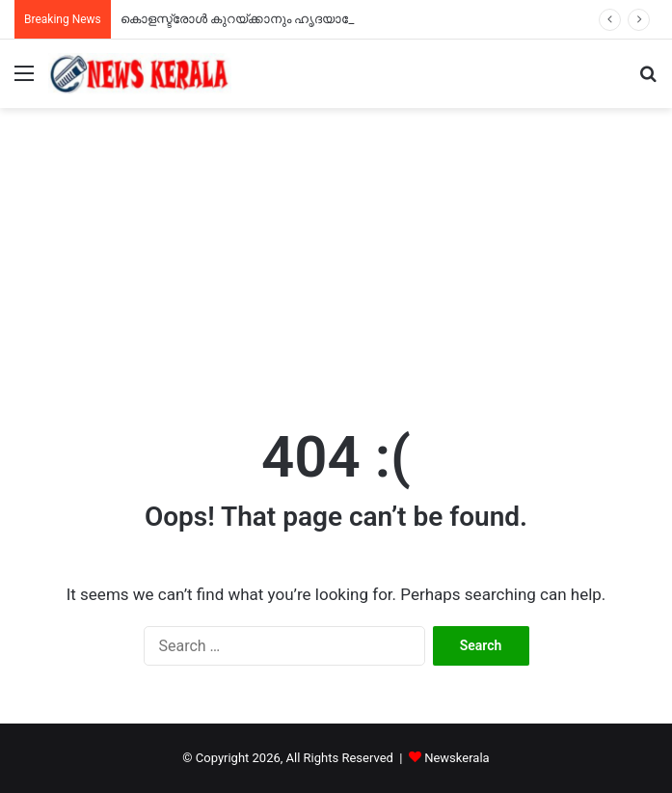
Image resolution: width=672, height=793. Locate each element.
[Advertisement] (336, 253)
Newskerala (457, 758)
